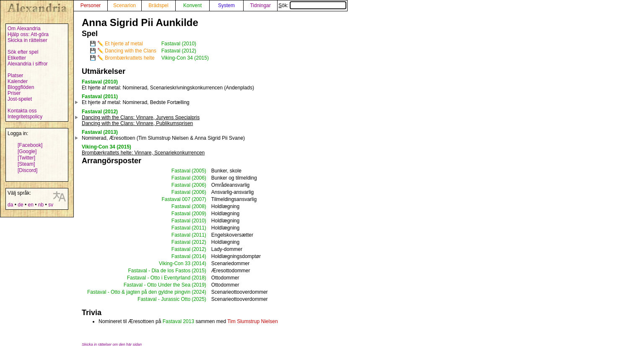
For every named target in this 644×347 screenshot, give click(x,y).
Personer (91, 5)
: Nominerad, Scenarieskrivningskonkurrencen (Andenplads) (168, 88)
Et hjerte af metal (124, 44)
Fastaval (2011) (100, 97)
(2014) (199, 256)
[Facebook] (30, 145)
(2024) (199, 292)
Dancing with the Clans (131, 51)
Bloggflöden (21, 87)
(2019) (199, 285)
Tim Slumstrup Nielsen (252, 321)
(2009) (199, 214)
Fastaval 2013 (178, 321)
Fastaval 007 (176, 199)
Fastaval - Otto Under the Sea (157, 285)
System (226, 5)
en (30, 205)
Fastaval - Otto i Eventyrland (159, 278)
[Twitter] (26, 158)
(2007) (199, 199)
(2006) (199, 178)
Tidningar (260, 5)
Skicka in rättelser (27, 40)
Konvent (192, 5)
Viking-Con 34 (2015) (185, 58)
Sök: (312, 5)
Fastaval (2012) (179, 51)
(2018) (199, 278)
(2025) (199, 299)
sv (51, 205)
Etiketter (17, 58)
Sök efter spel (23, 52)
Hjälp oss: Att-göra (28, 34)
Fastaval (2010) (179, 44)
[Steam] (26, 164)
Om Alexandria (24, 29)
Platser (15, 76)
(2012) (199, 242)
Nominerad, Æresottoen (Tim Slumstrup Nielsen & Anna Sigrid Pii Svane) (163, 138)
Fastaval (181, 171)
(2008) (199, 206)
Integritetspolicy (25, 117)
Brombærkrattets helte (130, 58)
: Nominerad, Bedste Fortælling (136, 102)
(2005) (199, 171)
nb (41, 205)
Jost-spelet (20, 99)
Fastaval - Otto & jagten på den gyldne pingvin (139, 292)
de (20, 205)
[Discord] (27, 170)
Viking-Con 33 (175, 264)
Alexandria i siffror (28, 64)
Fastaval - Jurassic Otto (164, 299)
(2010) (199, 221)
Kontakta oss (22, 111)
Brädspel (158, 5)
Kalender (18, 81)
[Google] (27, 151)
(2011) (199, 228)
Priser (14, 93)
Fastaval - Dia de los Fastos (159, 271)
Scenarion (125, 5)
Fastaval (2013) (100, 132)
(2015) (199, 271)
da (10, 205)
